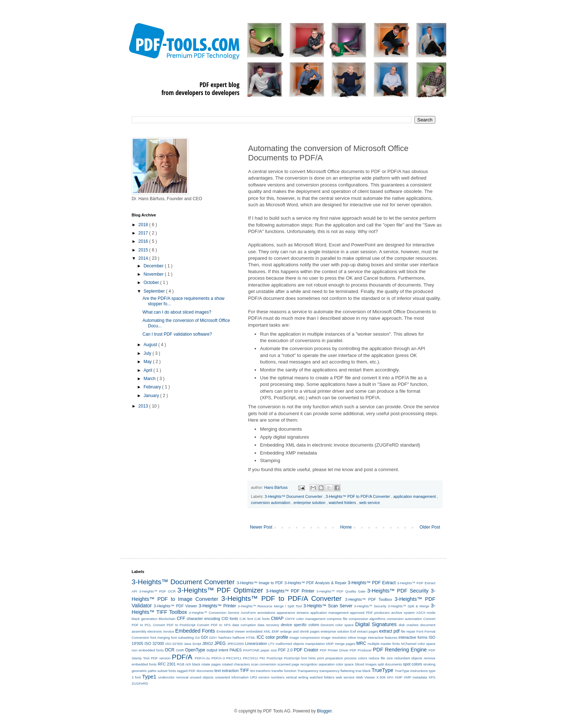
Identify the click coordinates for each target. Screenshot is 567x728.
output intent (217, 650)
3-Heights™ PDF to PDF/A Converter (358, 496)
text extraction (227, 671)
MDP (330, 644)
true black (363, 671)
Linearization (256, 643)
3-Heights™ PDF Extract (372, 583)
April (148, 370)
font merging (160, 637)
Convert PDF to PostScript (174, 625)
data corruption (244, 625)
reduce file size (381, 658)
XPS (432, 677)
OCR (170, 650)
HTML (251, 637)
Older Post (430, 527)
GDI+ (213, 637)
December (154, 266)
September (155, 291)
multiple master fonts (383, 644)
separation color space (336, 664)
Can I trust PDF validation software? (177, 334)
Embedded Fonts (195, 631)
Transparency (308, 671)
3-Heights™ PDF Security (398, 591)
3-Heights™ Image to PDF (260, 583)
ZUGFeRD (140, 683)
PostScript (274, 658)
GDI (204, 637)
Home (346, 527)
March (150, 379)
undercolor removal (173, 677)
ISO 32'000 (154, 643)
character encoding (203, 619)
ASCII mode (426, 613)
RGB (181, 664)
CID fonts (230, 619)
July (148, 353)
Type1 (149, 677)
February (153, 387)
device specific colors (300, 625)
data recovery (268, 625)
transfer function (284, 671)
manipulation (315, 644)
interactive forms (413, 637)
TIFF (244, 671)
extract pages (368, 631)
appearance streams (293, 613)
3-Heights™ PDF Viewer (175, 606)
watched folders (343, 503)
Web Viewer (365, 677)
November (154, 274)
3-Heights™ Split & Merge (408, 606)
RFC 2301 (167, 664)
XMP (399, 677)
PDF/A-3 (218, 658)
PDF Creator (306, 650)
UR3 (253, 677)
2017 (144, 233)
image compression (305, 637)
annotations (267, 613)
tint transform (260, 671)
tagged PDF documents (195, 671)
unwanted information (232, 677)
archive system (403, 613)
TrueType (382, 670)
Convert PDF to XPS (214, 625)
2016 (144, 241)
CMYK (290, 619)
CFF (181, 619)
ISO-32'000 (174, 644)
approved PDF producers (370, 613)
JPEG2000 (235, 644)
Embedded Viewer (231, 631)
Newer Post (261, 527)
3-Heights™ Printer (217, 606)
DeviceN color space (337, 625)
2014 (144, 258)
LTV (271, 644)
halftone (239, 637)
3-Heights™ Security (370, 606)
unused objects (202, 677)
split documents (390, 664)
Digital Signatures (376, 624)
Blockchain (167, 619)
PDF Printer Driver (334, 650)
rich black (193, 664)
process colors (356, 658)
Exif (353, 631)
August (151, 345)
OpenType (195, 650)
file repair (408, 631)
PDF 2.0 (285, 650)
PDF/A (182, 657)
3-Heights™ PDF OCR (157, 591)
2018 (144, 225)
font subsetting (182, 637)
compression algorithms (367, 619)
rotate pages (211, 664)
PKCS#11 (234, 658)
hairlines (225, 637)
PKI (262, 658)
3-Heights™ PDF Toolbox (368, 599)
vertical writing (297, 677)
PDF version (161, 658)
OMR (180, 650)
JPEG (220, 643)
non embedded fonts (148, 650)
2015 (144, 250)
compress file (337, 619)
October (152, 283)
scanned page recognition (297, 664)
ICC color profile (272, 637)
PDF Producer (361, 650)
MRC (361, 643)
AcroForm (248, 613)
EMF (276, 631)
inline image (357, 637)
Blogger (324, 711)
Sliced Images (366, 664)
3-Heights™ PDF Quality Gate (341, 591)
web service (370, 503)
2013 (144, 406)
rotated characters (236, 664)
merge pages (345, 644)
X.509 (381, 677)
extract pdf (389, 631)
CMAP (277, 619)
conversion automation (271, 503)
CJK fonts (262, 619)
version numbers (271, 677)
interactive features (383, 637)
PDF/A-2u (202, 658)
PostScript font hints (300, 658)
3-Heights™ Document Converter (294, 496)
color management (311, 619)
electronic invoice (161, 631)
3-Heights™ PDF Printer (290, 591)
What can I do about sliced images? (177, 312)
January (152, 396)
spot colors (413, 664)
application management (415, 496)
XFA (390, 677)
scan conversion (264, 664)
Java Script (192, 644)
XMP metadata (416, 677)
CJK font (246, 619)
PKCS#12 (251, 658)
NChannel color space (418, 644)
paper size (269, 650)
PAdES (236, 650)
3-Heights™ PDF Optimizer (220, 590)
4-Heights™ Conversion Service (214, 613)
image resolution (334, 637)
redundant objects (408, 658)
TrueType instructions (411, 671)
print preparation (330, 658)
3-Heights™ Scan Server (328, 606)
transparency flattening (337, 671)
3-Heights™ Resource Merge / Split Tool (270, 606)
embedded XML (258, 631)
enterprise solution (310, 503)
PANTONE (251, 650)
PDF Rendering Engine (400, 650)
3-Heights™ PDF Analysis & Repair (316, 583)
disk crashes (409, 625)
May (148, 362)
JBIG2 (208, 643)
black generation (144, 619)
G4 (197, 637)
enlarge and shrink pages (300, 631)
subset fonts (167, 671)
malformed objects (290, 644)
